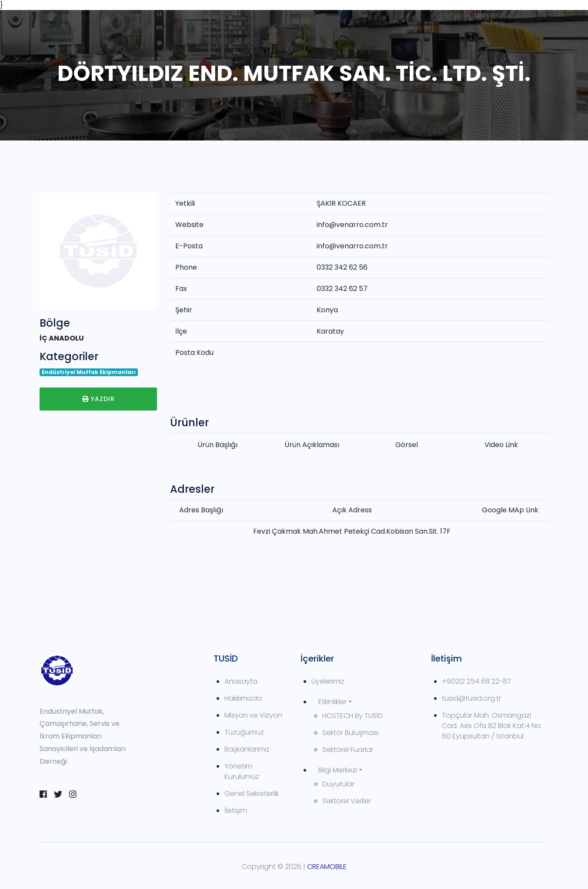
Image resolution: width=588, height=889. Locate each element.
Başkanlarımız (247, 749)
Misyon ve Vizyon (253, 715)
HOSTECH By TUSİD (353, 716)
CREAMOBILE (327, 867)
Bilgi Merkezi (338, 770)
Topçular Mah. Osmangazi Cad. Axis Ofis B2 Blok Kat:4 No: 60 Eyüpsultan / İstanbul (492, 726)
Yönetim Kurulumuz (242, 771)
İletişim (236, 810)
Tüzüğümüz (244, 732)
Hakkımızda (243, 698)
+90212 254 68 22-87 (476, 681)
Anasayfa (241, 681)
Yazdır (99, 399)
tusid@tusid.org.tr (471, 698)
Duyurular (338, 784)
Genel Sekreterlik (252, 794)
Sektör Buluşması (350, 733)
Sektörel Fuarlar (348, 750)
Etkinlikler (332, 702)
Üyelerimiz (328, 681)
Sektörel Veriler (347, 801)
